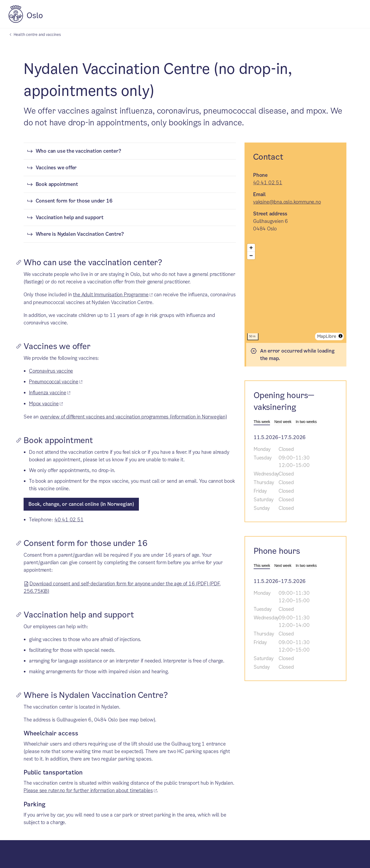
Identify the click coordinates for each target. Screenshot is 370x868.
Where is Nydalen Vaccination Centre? (80, 234)
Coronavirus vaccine (51, 371)
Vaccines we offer (56, 168)
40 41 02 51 (69, 520)
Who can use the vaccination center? (78, 151)
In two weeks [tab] (306, 422)
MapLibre (327, 336)
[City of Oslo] (26, 21)
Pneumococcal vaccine (54, 382)
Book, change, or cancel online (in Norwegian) (81, 504)
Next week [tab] (283, 422)
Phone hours (277, 551)
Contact (268, 157)
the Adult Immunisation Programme (111, 295)
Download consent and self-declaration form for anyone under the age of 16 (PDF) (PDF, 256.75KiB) (122, 587)
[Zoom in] (251, 248)
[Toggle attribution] (341, 336)
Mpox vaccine (44, 404)
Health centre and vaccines (37, 35)
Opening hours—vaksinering (284, 401)
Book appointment (57, 184)
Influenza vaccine (48, 393)
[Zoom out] (251, 255)
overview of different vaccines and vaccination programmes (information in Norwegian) (134, 417)
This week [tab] (262, 422)
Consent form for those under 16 (74, 201)
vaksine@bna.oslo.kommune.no (287, 202)
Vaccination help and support (70, 217)
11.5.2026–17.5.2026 (280, 437)
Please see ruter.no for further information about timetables (88, 790)
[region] (295, 292)
